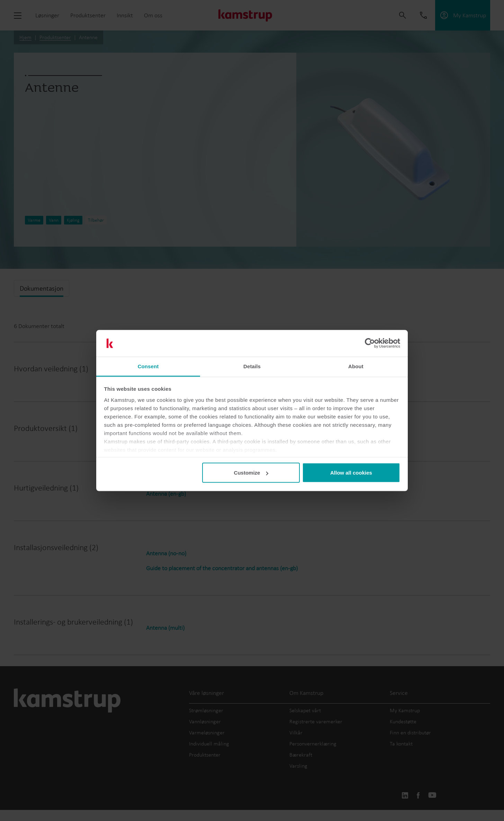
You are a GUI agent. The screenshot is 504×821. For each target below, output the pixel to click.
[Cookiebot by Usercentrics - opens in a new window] (370, 343)
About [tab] (356, 366)
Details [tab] (252, 366)
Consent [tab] (148, 366)
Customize (251, 473)
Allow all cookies (351, 473)
